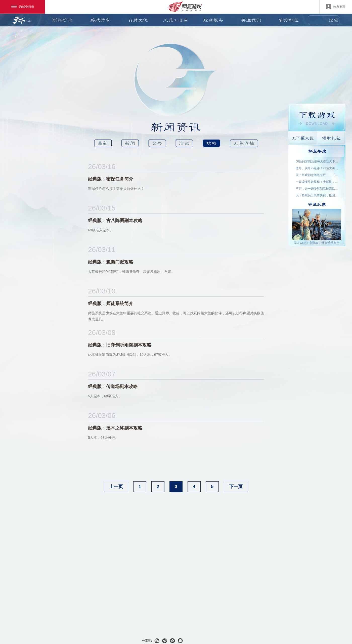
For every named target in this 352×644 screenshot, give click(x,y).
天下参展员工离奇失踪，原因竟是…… (317, 195)
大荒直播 (244, 143)
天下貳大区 (303, 138)
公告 (157, 143)
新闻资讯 (63, 20)
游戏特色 (100, 20)
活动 (184, 143)
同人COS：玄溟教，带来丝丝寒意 (317, 243)
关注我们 (251, 20)
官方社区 (289, 20)
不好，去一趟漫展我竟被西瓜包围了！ (317, 189)
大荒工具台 (176, 20)
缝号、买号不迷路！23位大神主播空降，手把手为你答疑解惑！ (317, 168)
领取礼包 (331, 138)
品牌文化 (138, 20)
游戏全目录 (23, 7)
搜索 (334, 20)
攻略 (211, 143)
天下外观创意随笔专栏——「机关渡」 (317, 175)
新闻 (130, 143)
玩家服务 (213, 20)
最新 (103, 143)
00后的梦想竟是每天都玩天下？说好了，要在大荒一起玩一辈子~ (317, 161)
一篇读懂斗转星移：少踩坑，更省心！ (317, 182)
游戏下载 (317, 117)
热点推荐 (336, 7)
